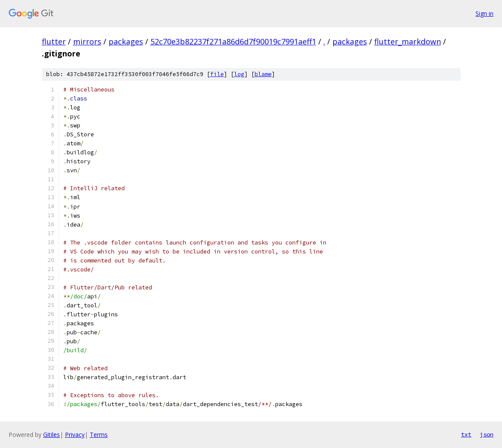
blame (263, 74)
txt (466, 434)
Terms (99, 435)
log (239, 74)
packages (126, 41)
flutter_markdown (408, 41)
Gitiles (51, 435)
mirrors (87, 41)
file (217, 74)
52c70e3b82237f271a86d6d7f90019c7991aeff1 (233, 41)
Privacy (75, 435)
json (487, 434)
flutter (54, 41)
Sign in (484, 13)
